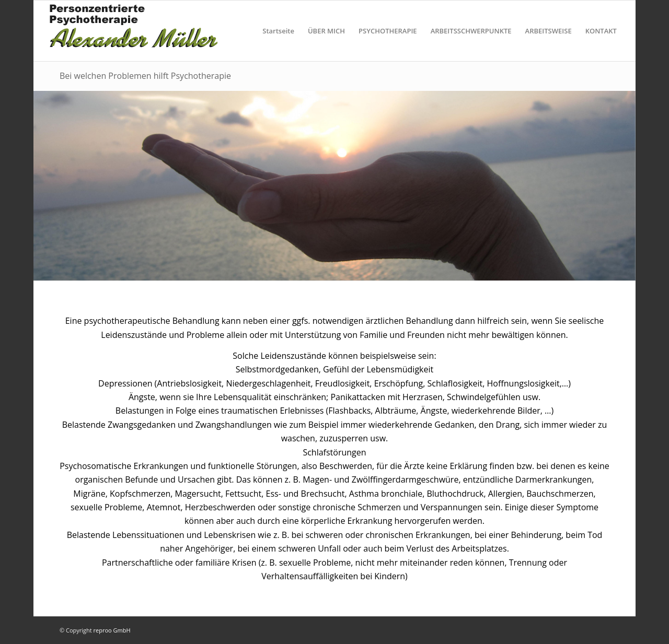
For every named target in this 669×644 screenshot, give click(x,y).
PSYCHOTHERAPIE (388, 31)
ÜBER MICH (326, 31)
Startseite (278, 31)
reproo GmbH (112, 630)
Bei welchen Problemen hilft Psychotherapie (145, 76)
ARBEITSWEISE (549, 31)
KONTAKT (601, 31)
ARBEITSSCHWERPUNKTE (471, 31)
